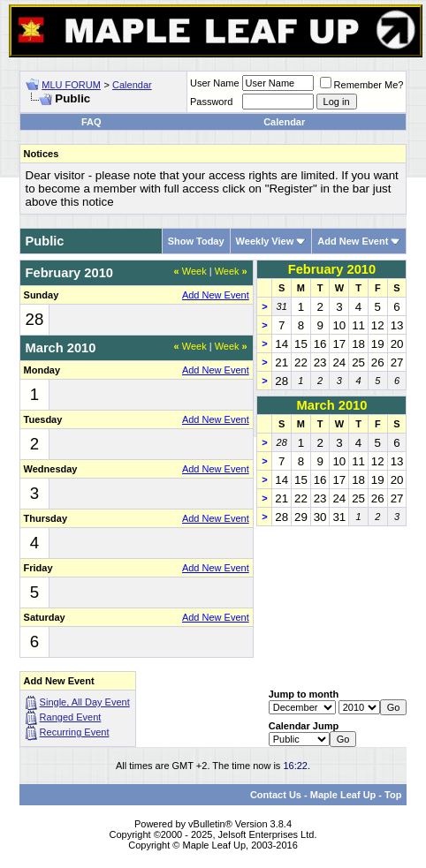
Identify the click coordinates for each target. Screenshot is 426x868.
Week (190, 271)
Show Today (196, 241)
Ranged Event (71, 717)
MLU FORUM (71, 85)
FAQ (91, 122)
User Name (215, 83)
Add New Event (353, 241)
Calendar (132, 85)
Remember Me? (362, 85)
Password (211, 102)
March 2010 (332, 405)
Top (393, 795)
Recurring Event (75, 732)
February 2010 (332, 269)
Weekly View (265, 241)
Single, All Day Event (85, 702)
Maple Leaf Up (343, 795)
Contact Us (276, 795)
